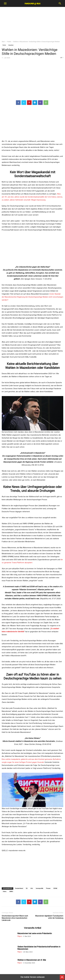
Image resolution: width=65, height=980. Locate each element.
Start (3, 42)
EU (27, 888)
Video (5, 892)
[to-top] (62, 976)
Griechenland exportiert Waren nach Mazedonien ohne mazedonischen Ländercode (15, 918)
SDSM (55, 888)
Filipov (20, 936)
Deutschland (19, 888)
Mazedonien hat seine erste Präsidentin (35, 933)
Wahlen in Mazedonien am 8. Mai (32, 960)
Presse (48, 888)
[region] (33, 25)
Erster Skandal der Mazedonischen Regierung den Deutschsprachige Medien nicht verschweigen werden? (32, 297)
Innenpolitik (39, 888)
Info (32, 888)
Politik (9, 42)
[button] (5, 3)
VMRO (11, 892)
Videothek (11, 45)
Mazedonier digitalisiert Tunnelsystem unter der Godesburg (49, 917)
